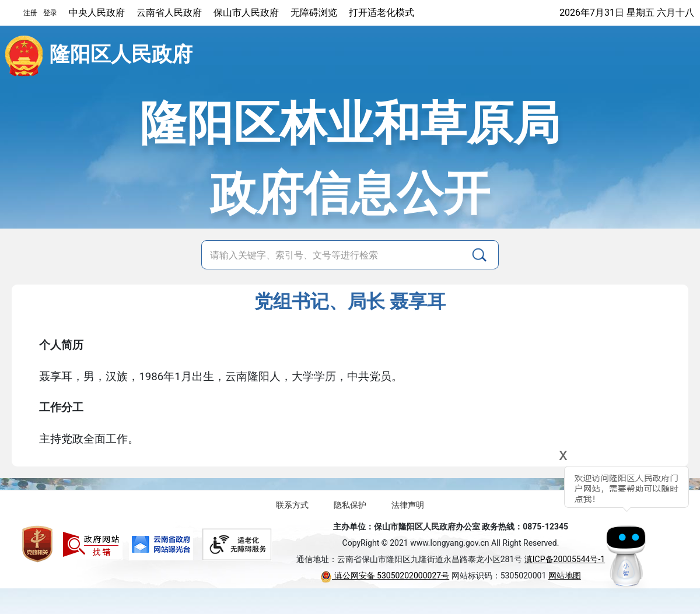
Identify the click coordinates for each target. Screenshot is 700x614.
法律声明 (408, 505)
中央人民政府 (97, 13)
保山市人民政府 (246, 13)
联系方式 (292, 505)
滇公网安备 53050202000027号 (385, 576)
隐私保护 (350, 505)
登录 (50, 13)
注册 (30, 13)
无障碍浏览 (314, 13)
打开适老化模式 (381, 13)
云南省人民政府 (169, 13)
